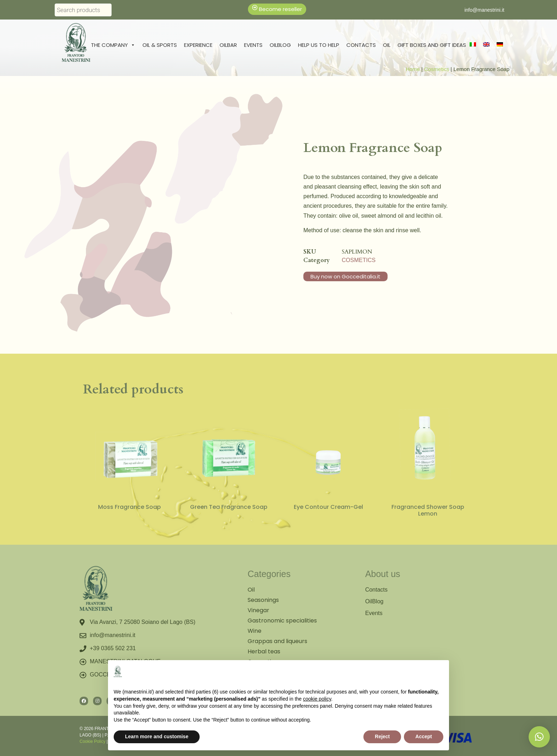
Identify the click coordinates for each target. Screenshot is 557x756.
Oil (387, 45)
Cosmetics (437, 69)
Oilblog (280, 45)
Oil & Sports (160, 45)
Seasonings (263, 600)
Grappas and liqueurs (277, 641)
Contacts (361, 45)
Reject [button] (382, 736)
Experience (198, 45)
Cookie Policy (93, 741)
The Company (113, 45)
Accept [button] (424, 736)
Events (253, 45)
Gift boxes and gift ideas (432, 45)
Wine (255, 631)
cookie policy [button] (317, 699)
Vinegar (258, 610)
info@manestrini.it (484, 10)
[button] (539, 737)
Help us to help (319, 45)
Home (413, 69)
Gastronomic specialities (282, 621)
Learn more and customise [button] (157, 736)
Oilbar (228, 45)
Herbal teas (264, 651)
